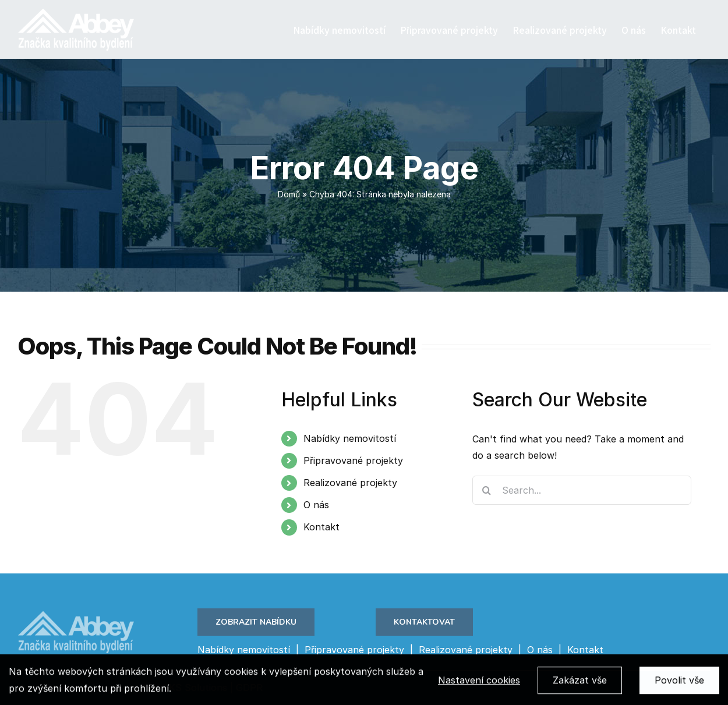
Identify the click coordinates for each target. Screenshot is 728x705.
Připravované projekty (353, 460)
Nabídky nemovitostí (350, 438)
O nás (316, 505)
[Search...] (582, 490)
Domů (289, 194)
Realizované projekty (350, 483)
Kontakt (321, 527)
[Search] (487, 490)
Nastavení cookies (479, 683)
